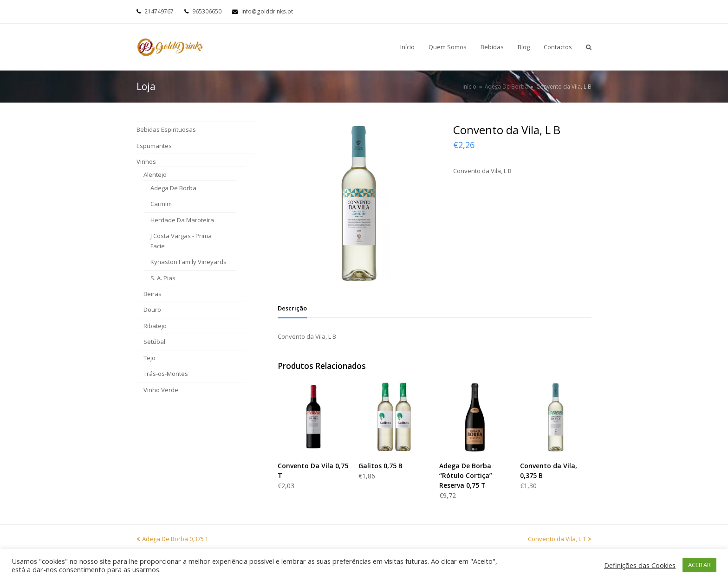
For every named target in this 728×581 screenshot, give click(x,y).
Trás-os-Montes (166, 374)
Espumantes (154, 146)
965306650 (207, 11)
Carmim (161, 204)
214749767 (159, 11)
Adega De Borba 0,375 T (172, 539)
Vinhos (146, 161)
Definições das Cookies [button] (640, 565)
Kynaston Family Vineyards (188, 262)
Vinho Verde (161, 390)
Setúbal (154, 342)
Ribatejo (155, 326)
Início (469, 86)
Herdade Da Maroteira (182, 220)
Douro (152, 310)
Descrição (292, 308)
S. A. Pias (163, 278)
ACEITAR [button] (699, 565)
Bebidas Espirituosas (166, 129)
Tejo (149, 358)
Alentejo (155, 174)
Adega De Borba (173, 188)
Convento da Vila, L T (560, 539)
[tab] (292, 308)
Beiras (153, 294)
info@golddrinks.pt (267, 11)
